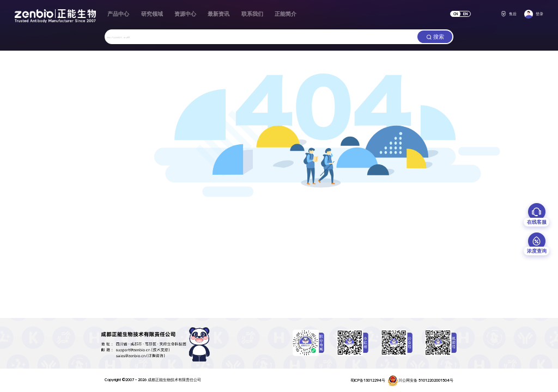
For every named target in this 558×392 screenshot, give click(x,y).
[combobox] (261, 37)
